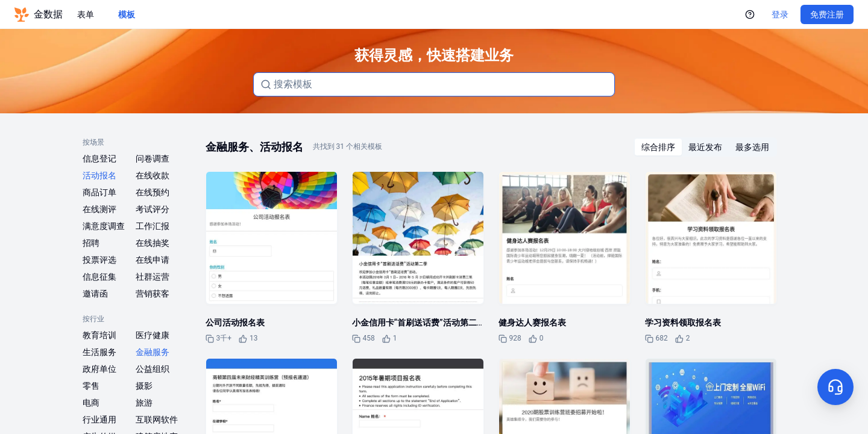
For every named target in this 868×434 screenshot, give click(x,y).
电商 (91, 403)
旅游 (144, 403)
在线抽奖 (153, 243)
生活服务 (99, 352)
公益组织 (153, 369)
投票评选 (99, 260)
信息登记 (99, 159)
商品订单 (99, 192)
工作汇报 (153, 226)
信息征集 (99, 277)
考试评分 (153, 209)
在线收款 (153, 175)
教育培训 (99, 335)
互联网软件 (157, 420)
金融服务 (153, 352)
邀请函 (95, 294)
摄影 (144, 386)
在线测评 (99, 209)
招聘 (91, 243)
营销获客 (153, 294)
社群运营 (153, 277)
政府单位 (99, 369)
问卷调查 (153, 159)
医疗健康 (153, 335)
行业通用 (99, 420)
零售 (91, 386)
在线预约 (153, 192)
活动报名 (99, 175)
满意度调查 (104, 226)
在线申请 (153, 260)
